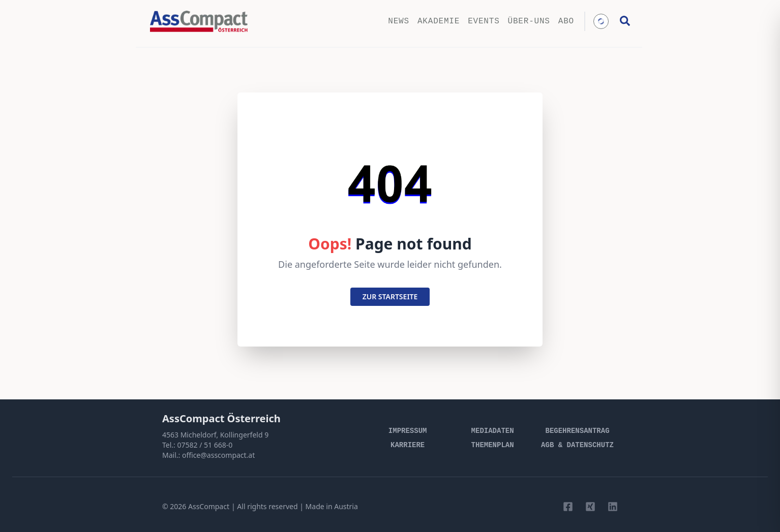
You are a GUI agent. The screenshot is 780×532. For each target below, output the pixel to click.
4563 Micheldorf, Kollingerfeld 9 (215, 435)
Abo (566, 21)
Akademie (439, 21)
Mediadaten (493, 431)
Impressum (408, 431)
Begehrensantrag (578, 431)
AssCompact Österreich (221, 418)
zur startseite (390, 296)
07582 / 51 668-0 (205, 445)
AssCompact (209, 506)
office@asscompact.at (218, 455)
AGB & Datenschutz (577, 445)
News (399, 21)
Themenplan (493, 445)
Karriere (408, 445)
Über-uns (529, 21)
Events (484, 21)
